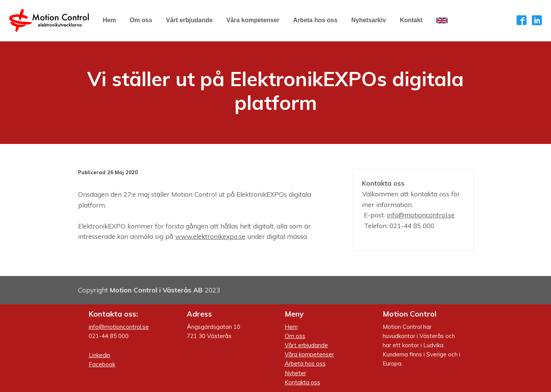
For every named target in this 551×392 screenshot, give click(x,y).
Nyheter (295, 373)
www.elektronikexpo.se (210, 236)
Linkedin (99, 355)
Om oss (295, 336)
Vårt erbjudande (306, 345)
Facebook (102, 364)
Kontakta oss (302, 382)
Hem (291, 327)
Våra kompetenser (309, 354)
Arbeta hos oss (305, 363)
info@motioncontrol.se (421, 215)
